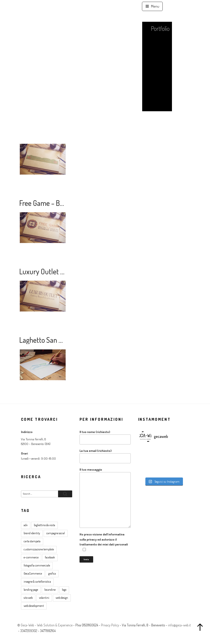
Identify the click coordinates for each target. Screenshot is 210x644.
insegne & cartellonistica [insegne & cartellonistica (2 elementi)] (37, 582)
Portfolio (160, 28)
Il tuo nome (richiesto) (105, 437)
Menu (152, 6)
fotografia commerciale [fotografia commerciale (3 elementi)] (37, 565)
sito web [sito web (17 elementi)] (28, 598)
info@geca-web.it (179, 625)
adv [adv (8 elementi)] (26, 525)
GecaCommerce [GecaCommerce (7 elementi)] (33, 573)
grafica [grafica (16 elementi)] (52, 573)
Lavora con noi (157, 122)
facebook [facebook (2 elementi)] (50, 557)
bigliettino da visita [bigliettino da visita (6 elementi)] (45, 525)
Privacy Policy (110, 625)
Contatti (161, 138)
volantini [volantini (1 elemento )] (44, 598)
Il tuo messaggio (105, 498)
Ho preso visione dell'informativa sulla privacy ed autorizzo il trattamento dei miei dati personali (104, 542)
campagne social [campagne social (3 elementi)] (56, 533)
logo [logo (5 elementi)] (64, 590)
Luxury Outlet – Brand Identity (62, 271)
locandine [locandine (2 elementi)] (50, 590)
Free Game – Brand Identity (58, 203)
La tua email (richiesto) (105, 456)
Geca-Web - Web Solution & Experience (47, 625)
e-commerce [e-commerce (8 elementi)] (31, 557)
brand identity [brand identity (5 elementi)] (32, 533)
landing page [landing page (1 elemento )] (31, 590)
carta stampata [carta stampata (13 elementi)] (32, 541)
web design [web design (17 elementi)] (62, 598)
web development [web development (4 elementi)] (34, 606)
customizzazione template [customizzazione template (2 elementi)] (39, 549)
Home (163, 17)
